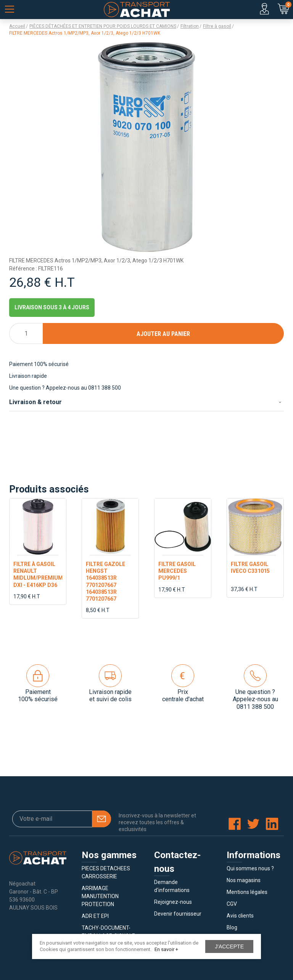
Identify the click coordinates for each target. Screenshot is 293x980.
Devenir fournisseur (178, 914)
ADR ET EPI (95, 916)
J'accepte (229, 946)
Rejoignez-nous (173, 902)
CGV (232, 904)
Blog (232, 927)
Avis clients (240, 916)
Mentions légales (247, 892)
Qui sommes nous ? (250, 868)
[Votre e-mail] (62, 819)
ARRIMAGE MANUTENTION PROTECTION (100, 896)
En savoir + (166, 949)
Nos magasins (244, 880)
